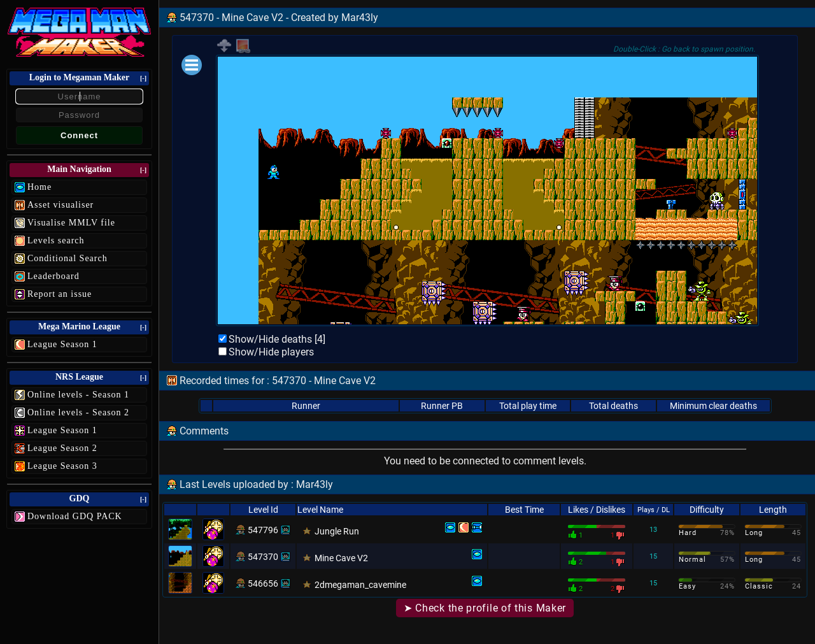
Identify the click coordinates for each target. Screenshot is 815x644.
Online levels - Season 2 (78, 412)
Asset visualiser (60, 205)
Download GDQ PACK (75, 516)
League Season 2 (62, 448)
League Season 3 (62, 466)
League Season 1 (62, 344)
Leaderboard (53, 276)
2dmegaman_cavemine (360, 585)
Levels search (56, 240)
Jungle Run (337, 531)
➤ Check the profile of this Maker (485, 608)
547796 (263, 530)
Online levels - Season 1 (78, 395)
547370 (263, 557)
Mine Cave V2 (341, 558)
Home (39, 187)
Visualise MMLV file (71, 223)
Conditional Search (67, 258)
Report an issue (60, 294)
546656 (263, 583)
